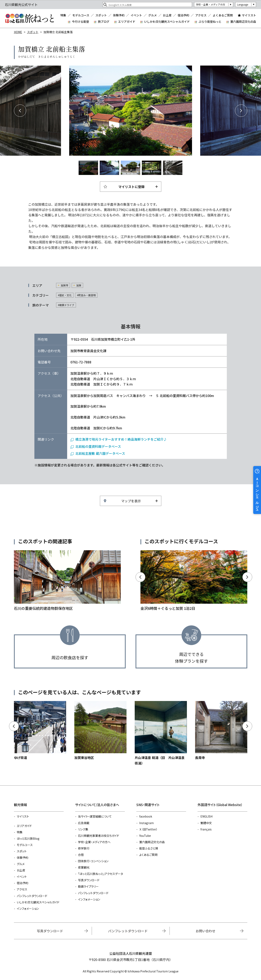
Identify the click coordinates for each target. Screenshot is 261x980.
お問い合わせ (206, 931)
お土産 (167, 15)
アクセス (201, 15)
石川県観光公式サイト (29, 18)
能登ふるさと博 (149, 848)
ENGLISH (206, 816)
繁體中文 (206, 823)
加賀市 (64, 285)
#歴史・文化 (65, 295)
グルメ (153, 15)
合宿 (81, 855)
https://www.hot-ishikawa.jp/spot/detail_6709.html (40, 731)
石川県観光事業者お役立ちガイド (99, 836)
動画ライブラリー (88, 886)
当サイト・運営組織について (95, 816)
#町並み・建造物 (86, 295)
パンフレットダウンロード (32, 896)
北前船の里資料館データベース (98, 446)
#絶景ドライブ (66, 305)
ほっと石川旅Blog (28, 838)
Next (241, 111)
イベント (136, 15)
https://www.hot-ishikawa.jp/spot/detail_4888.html (100, 731)
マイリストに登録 (131, 187)
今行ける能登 (80, 22)
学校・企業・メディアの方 (211, 4)
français (206, 829)
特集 (63, 15)
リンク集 (83, 829)
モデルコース (81, 15)
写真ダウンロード (89, 880)
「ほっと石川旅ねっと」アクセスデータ (101, 874)
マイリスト (249, 15)
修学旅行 (84, 848)
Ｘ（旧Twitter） (148, 829)
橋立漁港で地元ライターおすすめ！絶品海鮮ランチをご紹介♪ (121, 439)
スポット (101, 15)
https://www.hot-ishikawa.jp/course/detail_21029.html (194, 581)
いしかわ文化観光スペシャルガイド (167, 22)
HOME (18, 32)
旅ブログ (104, 22)
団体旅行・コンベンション (93, 861)
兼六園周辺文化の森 (243, 22)
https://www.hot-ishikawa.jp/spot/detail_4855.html (161, 733)
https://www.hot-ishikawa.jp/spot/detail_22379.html (221, 731)
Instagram (146, 823)
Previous (20, 111)
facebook (146, 816)
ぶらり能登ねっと (210, 22)
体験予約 (119, 15)
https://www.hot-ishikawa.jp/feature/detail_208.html (67, 581)
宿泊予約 (183, 15)
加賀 (79, 285)
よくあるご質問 (223, 15)
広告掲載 (84, 823)
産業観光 (84, 867)
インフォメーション (28, 909)
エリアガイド (127, 22)
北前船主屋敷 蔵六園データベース (100, 453)
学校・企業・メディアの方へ (94, 842)
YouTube (145, 836)
